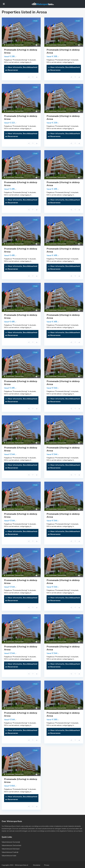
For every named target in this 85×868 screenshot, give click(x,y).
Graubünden (10, 45)
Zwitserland (19, 45)
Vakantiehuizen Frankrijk (10, 852)
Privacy (47, 865)
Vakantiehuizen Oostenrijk (11, 842)
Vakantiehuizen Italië (9, 856)
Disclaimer (37, 865)
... (32, 62)
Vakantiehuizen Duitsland (11, 849)
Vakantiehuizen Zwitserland (11, 845)
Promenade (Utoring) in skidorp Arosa (21, 51)
